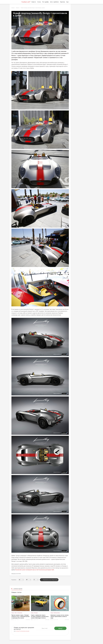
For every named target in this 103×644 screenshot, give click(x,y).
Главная (13, 8)
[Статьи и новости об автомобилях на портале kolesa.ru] (15, 2)
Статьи (39, 2)
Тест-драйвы (45, 2)
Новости (34, 2)
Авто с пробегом (54, 2)
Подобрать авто (26, 2)
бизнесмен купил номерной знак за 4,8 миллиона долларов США (35, 570)
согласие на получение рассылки (23, 631)
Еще (68, 2)
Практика (62, 2)
